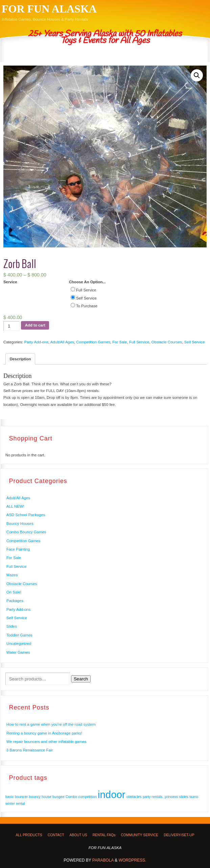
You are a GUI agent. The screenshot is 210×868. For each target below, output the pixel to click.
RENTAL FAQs (104, 835)
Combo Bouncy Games (26, 532)
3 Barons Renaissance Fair (30, 750)
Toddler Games (19, 635)
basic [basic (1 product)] (10, 797)
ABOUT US (78, 835)
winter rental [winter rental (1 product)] (15, 803)
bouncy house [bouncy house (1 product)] (40, 797)
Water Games (18, 652)
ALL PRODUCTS (29, 835)
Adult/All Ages (62, 342)
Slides (12, 626)
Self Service (194, 342)
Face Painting (18, 549)
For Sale (120, 342)
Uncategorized (19, 644)
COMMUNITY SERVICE (139, 835)
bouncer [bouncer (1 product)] (21, 797)
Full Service (139, 342)
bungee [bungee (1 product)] (59, 797)
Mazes (12, 575)
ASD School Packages (26, 515)
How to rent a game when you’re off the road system (51, 724)
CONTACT (56, 835)
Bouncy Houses (20, 524)
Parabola (103, 860)
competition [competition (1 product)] (87, 797)
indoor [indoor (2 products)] (112, 794)
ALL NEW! (15, 506)
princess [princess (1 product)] (171, 797)
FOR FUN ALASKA (49, 9)
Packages (15, 601)
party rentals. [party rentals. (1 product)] (153, 797)
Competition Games (93, 342)
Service (10, 282)
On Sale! (14, 592)
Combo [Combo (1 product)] (71, 797)
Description (20, 359)
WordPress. (133, 860)
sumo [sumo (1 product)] (194, 797)
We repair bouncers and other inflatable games (46, 742)
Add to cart (35, 325)
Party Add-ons (36, 342)
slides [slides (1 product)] (184, 797)
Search (81, 679)
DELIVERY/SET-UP (179, 835)
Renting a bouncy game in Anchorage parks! (44, 733)
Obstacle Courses (167, 342)
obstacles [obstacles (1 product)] (134, 797)
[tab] (20, 359)
